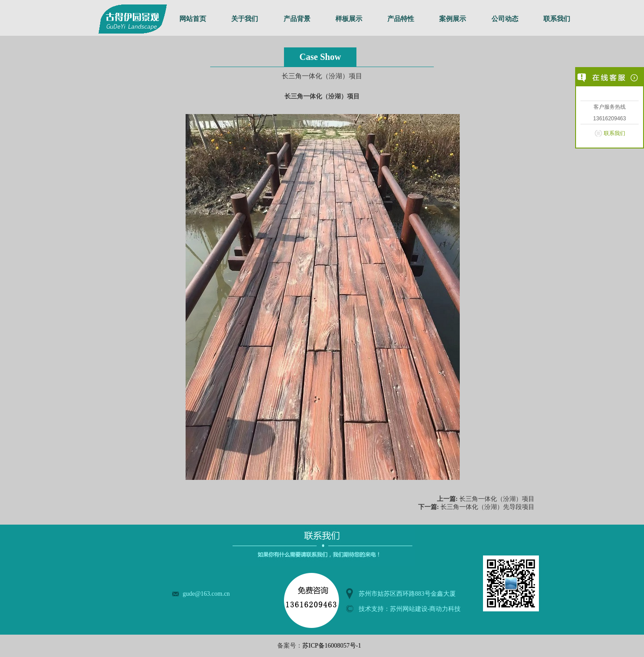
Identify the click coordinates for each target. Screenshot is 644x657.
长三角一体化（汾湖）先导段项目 (487, 507)
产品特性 (401, 19)
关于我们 (245, 19)
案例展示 (453, 19)
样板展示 (349, 19)
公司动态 (505, 19)
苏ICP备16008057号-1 (332, 646)
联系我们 (557, 19)
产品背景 (297, 19)
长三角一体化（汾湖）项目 (497, 499)
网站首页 (193, 19)
